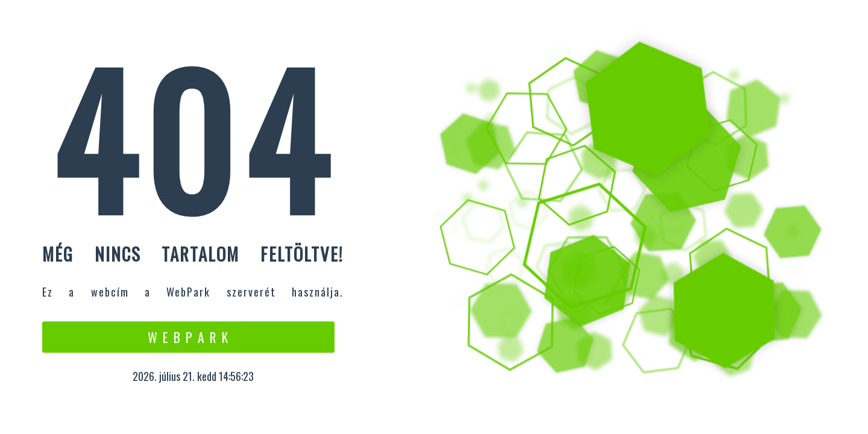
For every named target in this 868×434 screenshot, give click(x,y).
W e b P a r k (188, 337)
